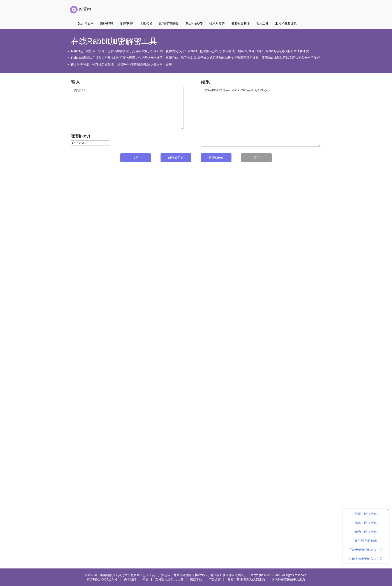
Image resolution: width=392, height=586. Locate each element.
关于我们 (130, 579)
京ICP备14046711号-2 (102, 579)
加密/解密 (126, 23)
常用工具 (262, 23)
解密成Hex (216, 158)
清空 (256, 158)
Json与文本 (86, 23)
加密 (136, 158)
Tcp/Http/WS (194, 23)
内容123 (127, 108)
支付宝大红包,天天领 (169, 579)
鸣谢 (146, 579)
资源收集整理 (240, 23)
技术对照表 (217, 23)
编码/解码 (107, 23)
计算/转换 (146, 23)
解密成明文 (176, 158)
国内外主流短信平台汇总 (288, 579)
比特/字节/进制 (169, 23)
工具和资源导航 (286, 23)
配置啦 (80, 10)
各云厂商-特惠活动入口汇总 (246, 579)
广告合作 (215, 579)
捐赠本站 (196, 579)
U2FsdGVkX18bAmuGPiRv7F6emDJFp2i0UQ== (261, 117)
